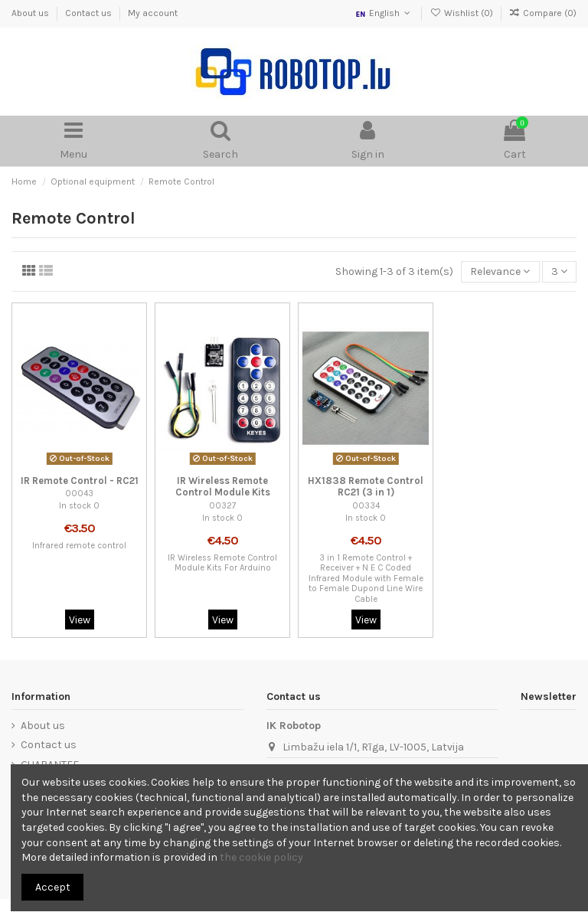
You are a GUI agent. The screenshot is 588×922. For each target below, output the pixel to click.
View (80, 620)
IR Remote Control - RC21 (80, 481)
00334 (366, 506)
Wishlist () (462, 13)
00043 (79, 494)
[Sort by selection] (500, 272)
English (384, 13)
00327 (222, 506)
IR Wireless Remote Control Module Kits (223, 487)
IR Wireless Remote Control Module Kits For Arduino (222, 563)
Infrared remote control (79, 546)
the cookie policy (261, 857)
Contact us (90, 13)
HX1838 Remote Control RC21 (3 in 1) (366, 487)
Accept (53, 887)
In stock (75, 506)
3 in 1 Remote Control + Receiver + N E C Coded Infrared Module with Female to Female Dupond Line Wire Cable (366, 579)
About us (31, 13)
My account (153, 13)
